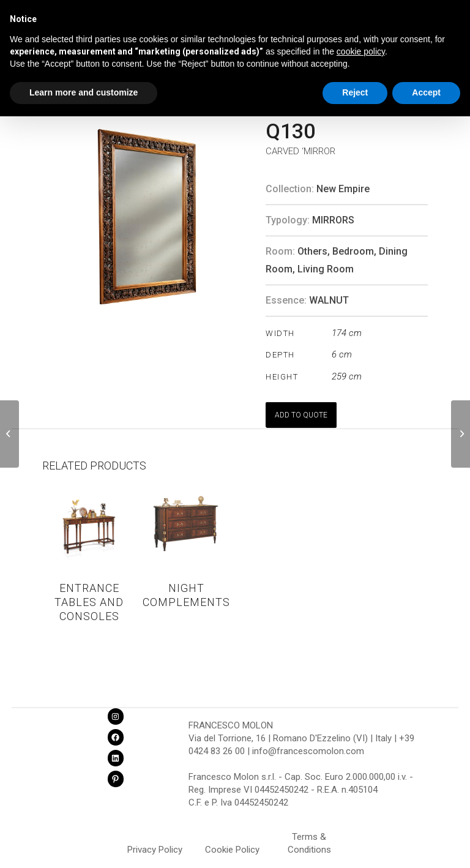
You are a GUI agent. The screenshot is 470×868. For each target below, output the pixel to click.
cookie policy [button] (361, 51)
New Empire (343, 189)
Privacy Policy (155, 850)
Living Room (326, 269)
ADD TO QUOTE (301, 415)
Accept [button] (426, 92)
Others (312, 251)
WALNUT (329, 300)
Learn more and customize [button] (84, 92)
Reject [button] (355, 92)
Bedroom (353, 251)
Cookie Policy (232, 850)
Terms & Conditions (309, 839)
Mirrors (333, 220)
